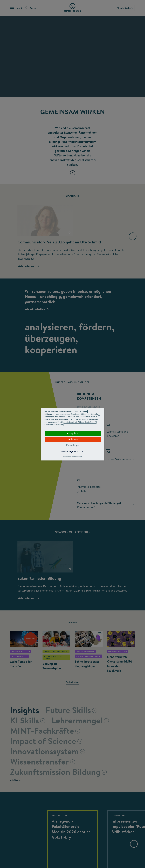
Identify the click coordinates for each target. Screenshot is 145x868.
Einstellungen (73, 445)
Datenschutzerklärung (76, 456)
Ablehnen (73, 439)
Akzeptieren (73, 433)
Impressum (66, 456)
